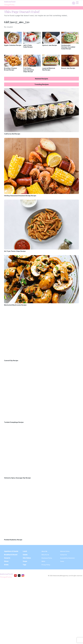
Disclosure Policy (47, 558)
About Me (44, 551)
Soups (25, 561)
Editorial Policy (65, 551)
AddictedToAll (15, 3)
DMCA (43, 561)
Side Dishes (27, 558)
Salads (25, 555)
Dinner (6, 561)
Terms (62, 561)
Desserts (7, 558)
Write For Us (45, 555)
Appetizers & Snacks (11, 551)
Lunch (25, 551)
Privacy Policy (46, 565)
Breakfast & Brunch (11, 555)
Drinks (6, 565)
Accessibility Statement (67, 558)
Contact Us (64, 555)
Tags (24, 565)
